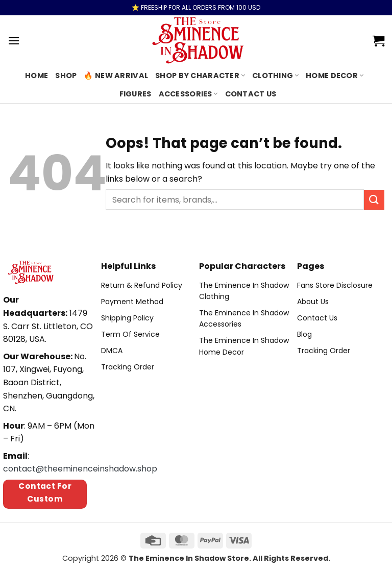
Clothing (275, 76)
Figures (136, 94)
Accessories (188, 94)
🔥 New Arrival (116, 76)
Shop (66, 76)
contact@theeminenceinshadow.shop (80, 469)
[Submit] (374, 200)
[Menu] (14, 41)
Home (36, 76)
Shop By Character (200, 76)
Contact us (251, 94)
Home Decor (335, 76)
